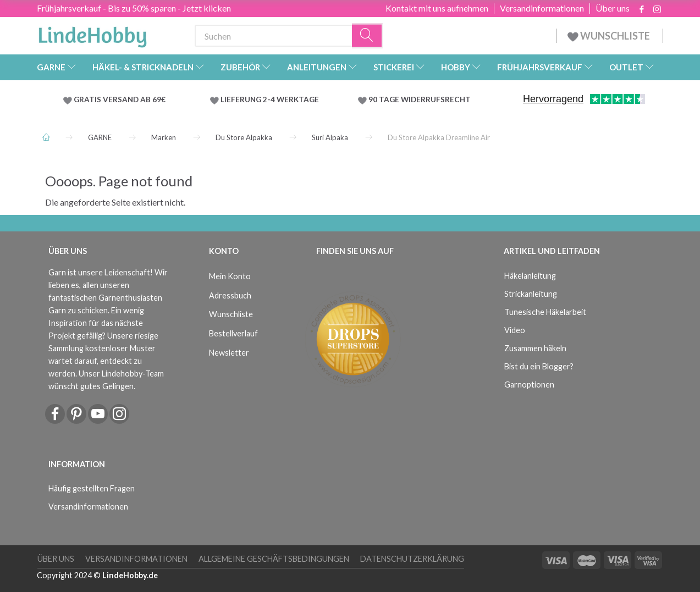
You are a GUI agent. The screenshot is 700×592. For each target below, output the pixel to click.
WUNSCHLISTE (610, 36)
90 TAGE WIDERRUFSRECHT (420, 99)
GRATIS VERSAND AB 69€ (120, 99)
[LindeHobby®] (92, 34)
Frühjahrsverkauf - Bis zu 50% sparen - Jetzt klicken (134, 8)
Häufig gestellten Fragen (92, 488)
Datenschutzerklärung (412, 559)
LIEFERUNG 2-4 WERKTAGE (270, 99)
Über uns (613, 8)
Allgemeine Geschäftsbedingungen (274, 559)
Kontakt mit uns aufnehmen (437, 8)
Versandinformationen (542, 8)
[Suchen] (367, 36)
